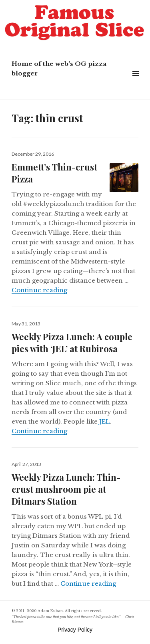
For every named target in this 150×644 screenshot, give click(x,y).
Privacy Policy (75, 630)
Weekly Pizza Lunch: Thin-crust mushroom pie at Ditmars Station (66, 489)
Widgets (135, 82)
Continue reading (39, 290)
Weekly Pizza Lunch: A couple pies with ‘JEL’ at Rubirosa (72, 343)
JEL (105, 421)
